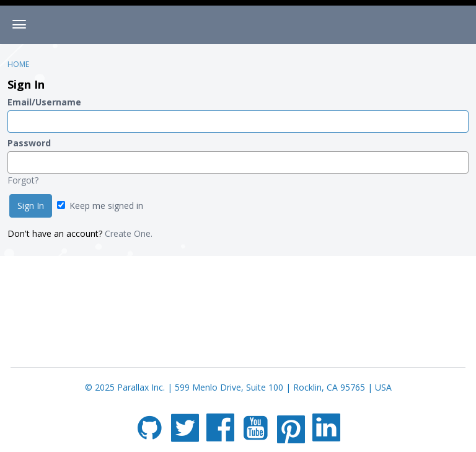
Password (29, 143)
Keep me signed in (100, 206)
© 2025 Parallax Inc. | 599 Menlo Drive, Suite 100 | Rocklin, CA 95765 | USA (238, 387)
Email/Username (44, 102)
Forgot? (23, 180)
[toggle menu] (19, 25)
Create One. (129, 233)
